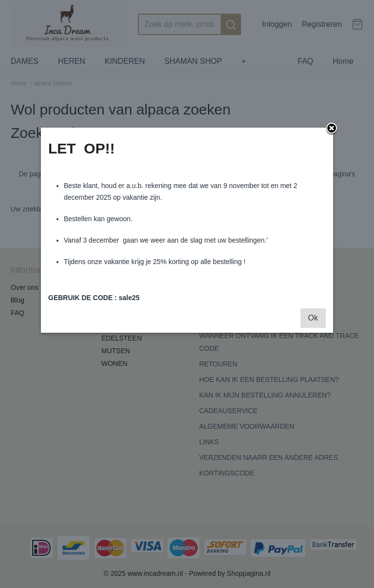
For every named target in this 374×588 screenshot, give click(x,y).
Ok (313, 318)
